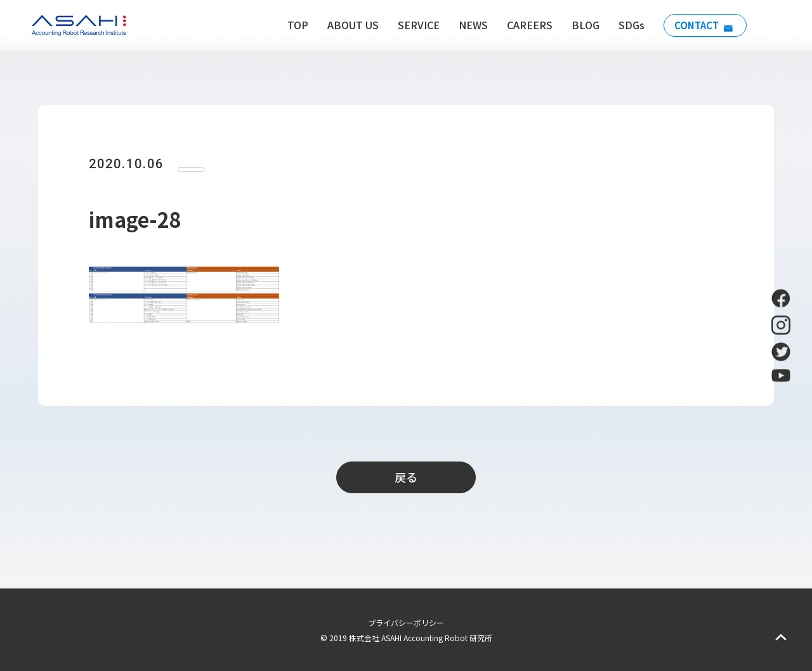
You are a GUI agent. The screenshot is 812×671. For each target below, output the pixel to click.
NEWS (468, 25)
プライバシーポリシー (406, 622)
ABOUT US (347, 25)
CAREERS (524, 25)
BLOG (580, 25)
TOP (292, 25)
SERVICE (413, 25)
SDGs (626, 25)
